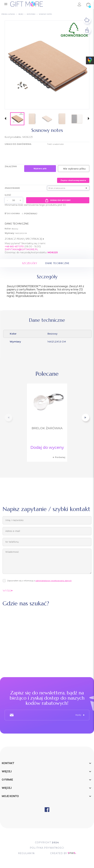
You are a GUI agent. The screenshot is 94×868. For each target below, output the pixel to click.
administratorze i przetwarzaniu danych (54, 581)
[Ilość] (14, 200)
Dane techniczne (58, 263)
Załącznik (11, 166)
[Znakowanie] (68, 188)
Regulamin (26, 854)
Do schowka (12, 214)
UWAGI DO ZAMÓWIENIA (18, 144)
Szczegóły (30, 263)
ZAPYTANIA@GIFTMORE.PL (21, 249)
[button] (5, 119)
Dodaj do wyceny (58, 200)
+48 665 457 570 (14, 246)
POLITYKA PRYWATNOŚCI (47, 848)
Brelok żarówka (47, 428)
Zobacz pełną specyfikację (24, 239)
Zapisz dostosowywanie (73, 180)
